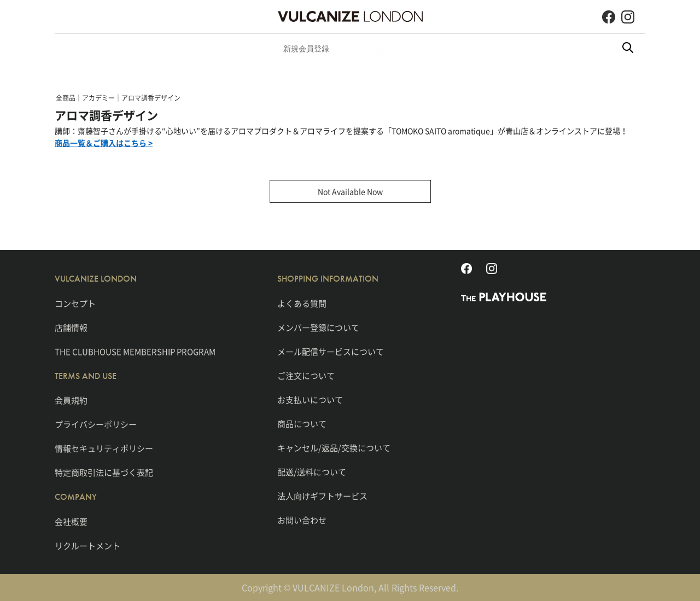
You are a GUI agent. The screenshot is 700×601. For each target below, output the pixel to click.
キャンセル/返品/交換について (334, 447)
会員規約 (71, 400)
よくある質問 (302, 303)
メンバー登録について (318, 327)
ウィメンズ (263, 49)
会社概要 (71, 521)
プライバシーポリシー (96, 424)
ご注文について (306, 375)
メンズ (215, 49)
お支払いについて (310, 399)
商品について (302, 423)
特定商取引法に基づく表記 (104, 472)
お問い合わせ (302, 520)
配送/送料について (312, 471)
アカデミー (98, 98)
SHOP (499, 49)
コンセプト (75, 303)
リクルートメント (87, 545)
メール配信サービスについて (331, 351)
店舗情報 (71, 327)
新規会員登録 (394, 49)
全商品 (66, 98)
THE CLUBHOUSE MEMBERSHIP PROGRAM (135, 351)
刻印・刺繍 (453, 49)
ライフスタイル (326, 49)
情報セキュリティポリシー (104, 448)
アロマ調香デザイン (151, 98)
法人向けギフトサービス (322, 495)
